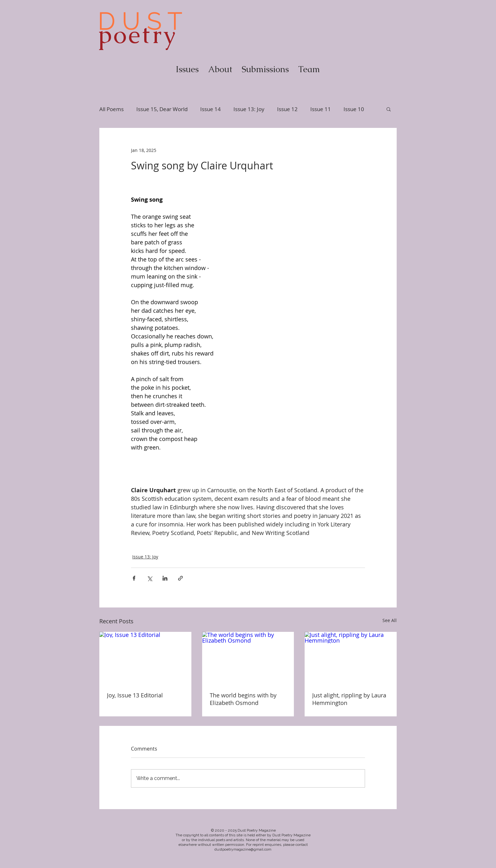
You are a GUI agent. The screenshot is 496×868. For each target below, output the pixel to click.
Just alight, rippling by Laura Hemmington (349, 699)
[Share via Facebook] (134, 578)
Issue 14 (211, 109)
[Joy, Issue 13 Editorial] (145, 658)
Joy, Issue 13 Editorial (135, 695)
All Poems (112, 109)
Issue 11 (321, 109)
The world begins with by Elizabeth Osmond (243, 699)
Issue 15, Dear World (162, 109)
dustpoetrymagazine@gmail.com (243, 849)
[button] (389, 109)
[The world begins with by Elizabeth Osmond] (248, 658)
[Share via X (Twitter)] (149, 578)
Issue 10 (354, 109)
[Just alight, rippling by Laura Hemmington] (351, 658)
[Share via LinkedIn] (165, 578)
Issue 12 (287, 109)
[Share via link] (180, 578)
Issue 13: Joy (249, 109)
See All (390, 620)
